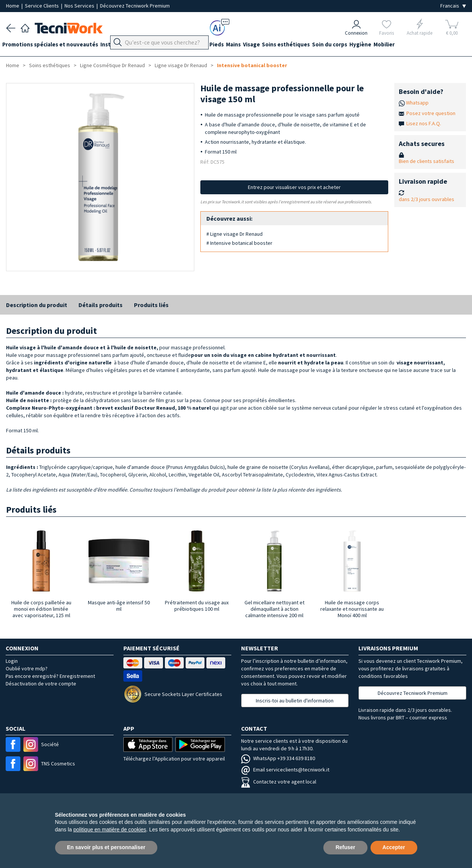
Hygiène (395, 46)
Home (13, 6)
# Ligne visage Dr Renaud (234, 234)
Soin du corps (361, 46)
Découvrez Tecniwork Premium (135, 6)
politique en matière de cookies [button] (110, 830)
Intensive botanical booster (252, 65)
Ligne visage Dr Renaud (181, 65)
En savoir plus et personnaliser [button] (106, 847)
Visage (274, 46)
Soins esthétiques (313, 46)
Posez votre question (431, 113)
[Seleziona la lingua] (453, 6)
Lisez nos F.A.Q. (424, 123)
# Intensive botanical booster (239, 243)
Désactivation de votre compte (41, 684)
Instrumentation (130, 46)
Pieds (232, 46)
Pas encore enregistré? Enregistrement (50, 676)
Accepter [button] (394, 847)
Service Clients (42, 6)
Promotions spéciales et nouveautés (54, 46)
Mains (253, 46)
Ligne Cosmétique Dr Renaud (112, 65)
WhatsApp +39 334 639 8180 (278, 758)
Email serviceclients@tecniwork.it (285, 770)
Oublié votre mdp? (27, 668)
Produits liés (151, 305)
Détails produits (101, 305)
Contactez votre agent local (279, 782)
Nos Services (80, 6)
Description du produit (37, 305)
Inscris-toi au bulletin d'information (295, 701)
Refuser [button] (345, 847)
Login (12, 661)
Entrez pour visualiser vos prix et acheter (294, 187)
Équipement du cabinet (188, 46)
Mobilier (423, 46)
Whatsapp (417, 103)
